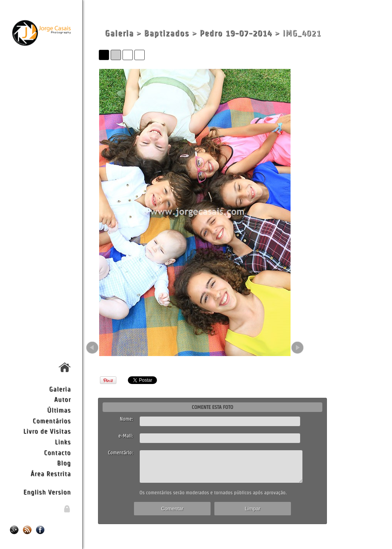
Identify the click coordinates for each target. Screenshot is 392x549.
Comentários (52, 421)
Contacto (57, 452)
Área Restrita (51, 473)
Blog (64, 463)
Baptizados (167, 33)
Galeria (60, 389)
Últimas (59, 410)
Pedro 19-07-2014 (236, 33)
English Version (47, 492)
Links (63, 442)
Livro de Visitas (47, 431)
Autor (62, 399)
